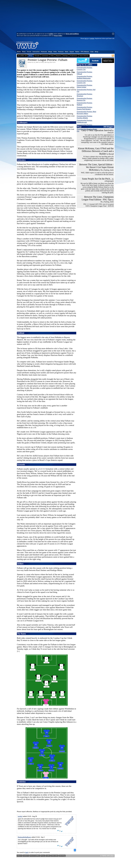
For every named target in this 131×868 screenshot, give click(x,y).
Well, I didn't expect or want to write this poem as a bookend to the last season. (97, 174)
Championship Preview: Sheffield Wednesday (85, 77)
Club (92, 52)
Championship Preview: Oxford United (85, 86)
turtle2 (20, 816)
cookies (51, 34)
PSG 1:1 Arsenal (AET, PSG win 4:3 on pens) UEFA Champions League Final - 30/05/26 (99, 205)
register (92, 38)
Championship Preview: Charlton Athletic (85, 117)
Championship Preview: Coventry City (85, 69)
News (24, 52)
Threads (37, 56)
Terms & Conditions (35, 856)
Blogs (50, 52)
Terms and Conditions (72, 34)
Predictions (74, 56)
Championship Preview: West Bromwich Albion (86, 113)
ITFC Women (85, 52)
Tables (77, 52)
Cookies (48, 856)
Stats (67, 52)
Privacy (43, 856)
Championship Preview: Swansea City (85, 99)
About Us (20, 856)
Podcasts (44, 52)
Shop (97, 52)
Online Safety (55, 856)
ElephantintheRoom (24, 837)
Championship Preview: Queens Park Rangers (85, 108)
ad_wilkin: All (22, 56)
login (27, 852)
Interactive (36, 52)
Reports (58, 56)
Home (19, 52)
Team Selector (84, 56)
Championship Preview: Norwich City (85, 126)
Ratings (66, 56)
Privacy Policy (58, 36)
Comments (45, 56)
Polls (55, 52)
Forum (29, 52)
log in (86, 38)
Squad (72, 52)
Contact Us (26, 856)
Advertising (62, 856)
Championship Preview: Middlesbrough (85, 121)
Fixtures (61, 52)
